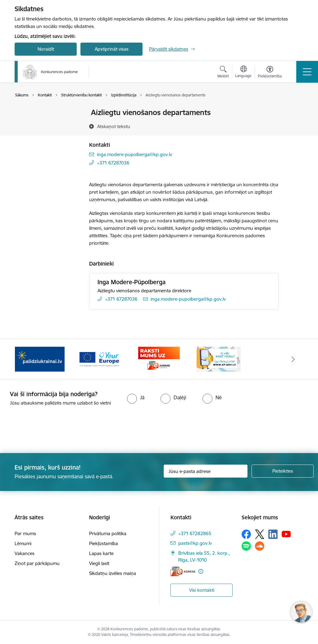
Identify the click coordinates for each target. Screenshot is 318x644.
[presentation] (52, 430)
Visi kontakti (202, 590)
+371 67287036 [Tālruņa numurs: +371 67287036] (113, 163)
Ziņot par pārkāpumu (37, 563)
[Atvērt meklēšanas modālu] (223, 73)
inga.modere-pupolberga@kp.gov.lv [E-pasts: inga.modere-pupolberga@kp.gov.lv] (134, 154)
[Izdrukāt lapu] (295, 110)
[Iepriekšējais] (25, 359)
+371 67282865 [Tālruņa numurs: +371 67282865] (195, 533)
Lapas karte (101, 553)
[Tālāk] (293, 359)
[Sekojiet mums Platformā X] (260, 534)
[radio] (136, 397)
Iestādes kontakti (39, 113)
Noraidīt (46, 49)
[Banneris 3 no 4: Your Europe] (99, 359)
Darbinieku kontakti (42, 124)
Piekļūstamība (104, 543)
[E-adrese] (183, 571)
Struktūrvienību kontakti (46, 134)
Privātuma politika (108, 533)
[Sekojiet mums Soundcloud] (260, 546)
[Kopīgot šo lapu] (295, 125)
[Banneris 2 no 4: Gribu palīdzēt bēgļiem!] (40, 359)
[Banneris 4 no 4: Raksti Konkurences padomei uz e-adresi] (159, 359)
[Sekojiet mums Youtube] (286, 534)
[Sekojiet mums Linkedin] (273, 534)
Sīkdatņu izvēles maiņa (113, 573)
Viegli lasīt (99, 563)
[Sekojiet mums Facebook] (246, 534)
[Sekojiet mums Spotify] (246, 546)
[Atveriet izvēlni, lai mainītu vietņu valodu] (243, 72)
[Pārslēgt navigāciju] (307, 72)
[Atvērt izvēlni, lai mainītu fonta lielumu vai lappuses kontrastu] (270, 73)
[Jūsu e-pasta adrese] (206, 471)
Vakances (25, 553)
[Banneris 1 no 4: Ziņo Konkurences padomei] (219, 359)
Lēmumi (23, 543)
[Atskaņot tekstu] (114, 126)
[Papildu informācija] (201, 571)
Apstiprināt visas (112, 49)
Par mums (25, 533)
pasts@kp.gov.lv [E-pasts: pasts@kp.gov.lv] (195, 543)
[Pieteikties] (283, 471)
